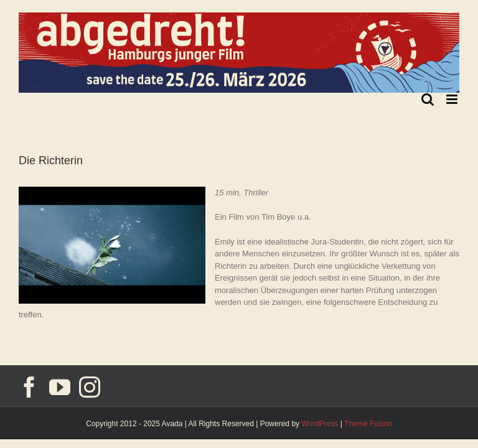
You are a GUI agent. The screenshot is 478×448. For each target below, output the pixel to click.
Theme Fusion (368, 424)
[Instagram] (90, 387)
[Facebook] (29, 387)
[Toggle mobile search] (428, 99)
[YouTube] (60, 387)
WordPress (320, 424)
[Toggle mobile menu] (453, 99)
